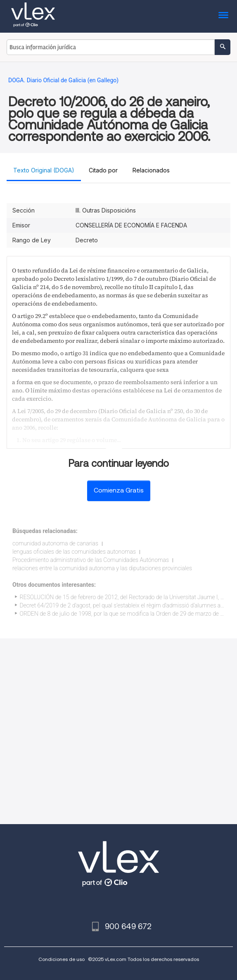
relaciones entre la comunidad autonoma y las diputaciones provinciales (102, 568)
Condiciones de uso (62, 959)
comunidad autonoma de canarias (55, 543)
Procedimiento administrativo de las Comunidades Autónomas (91, 560)
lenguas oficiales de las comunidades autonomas (74, 552)
